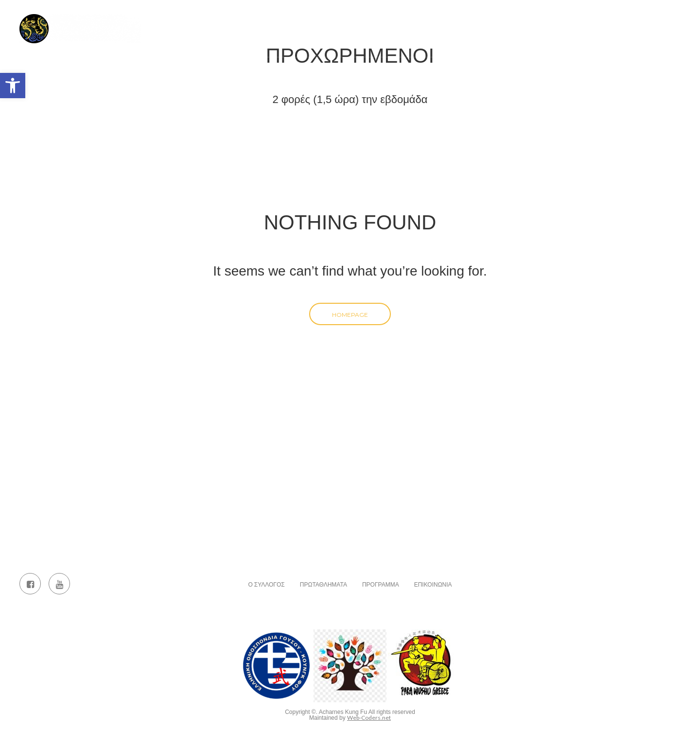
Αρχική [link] (281, 22)
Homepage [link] (350, 315)
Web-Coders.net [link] (369, 718)
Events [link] (637, 22)
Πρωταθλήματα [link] (404, 22)
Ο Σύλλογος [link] (336, 22)
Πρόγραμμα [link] (473, 22)
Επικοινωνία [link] (580, 22)
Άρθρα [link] (526, 22)
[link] (13, 86)
